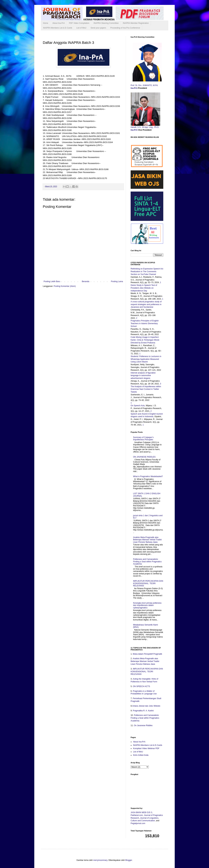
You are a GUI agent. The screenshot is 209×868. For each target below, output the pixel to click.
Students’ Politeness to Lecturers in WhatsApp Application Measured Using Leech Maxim (146, 359)
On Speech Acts (138, 406)
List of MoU (81, 28)
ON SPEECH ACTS (141, 686)
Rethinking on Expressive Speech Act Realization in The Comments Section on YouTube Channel (147, 272)
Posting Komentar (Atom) (65, 286)
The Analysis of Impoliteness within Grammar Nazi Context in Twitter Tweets (146, 389)
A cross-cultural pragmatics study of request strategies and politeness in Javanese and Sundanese (146, 304)
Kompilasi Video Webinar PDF (146, 748)
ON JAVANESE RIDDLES (144, 457)
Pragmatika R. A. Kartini (143, 711)
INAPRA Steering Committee (106, 23)
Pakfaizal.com (137, 815)
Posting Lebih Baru (52, 281)
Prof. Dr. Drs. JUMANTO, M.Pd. (145, 85)
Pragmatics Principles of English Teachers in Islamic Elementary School (145, 323)
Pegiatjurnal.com (138, 823)
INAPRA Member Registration (136, 23)
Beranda (85, 281)
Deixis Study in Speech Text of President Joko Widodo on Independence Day (144, 288)
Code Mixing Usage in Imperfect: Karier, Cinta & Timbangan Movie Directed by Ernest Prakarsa (145, 340)
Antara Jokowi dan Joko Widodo (146, 706)
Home (46, 23)
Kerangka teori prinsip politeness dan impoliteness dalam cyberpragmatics (147, 605)
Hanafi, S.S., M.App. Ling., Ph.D (145, 127)
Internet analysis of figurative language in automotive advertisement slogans (143, 376)
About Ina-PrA (59, 23)
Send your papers (98, 28)
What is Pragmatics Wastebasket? (148, 476)
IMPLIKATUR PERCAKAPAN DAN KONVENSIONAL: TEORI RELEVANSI (148, 583)
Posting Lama (117, 281)
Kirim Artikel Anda (141, 755)
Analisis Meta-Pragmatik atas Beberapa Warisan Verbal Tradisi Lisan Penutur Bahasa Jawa (147, 540)
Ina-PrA (134, 88)
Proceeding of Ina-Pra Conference (125, 28)
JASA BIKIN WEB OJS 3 (141, 812)
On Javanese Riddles (143, 725)
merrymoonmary (100, 860)
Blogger (129, 860)
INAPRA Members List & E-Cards (58, 28)
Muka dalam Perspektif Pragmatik (147, 654)
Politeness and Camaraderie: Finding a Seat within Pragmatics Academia (147, 562)
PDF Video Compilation (79, 23)
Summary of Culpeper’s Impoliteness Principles (143, 438)
